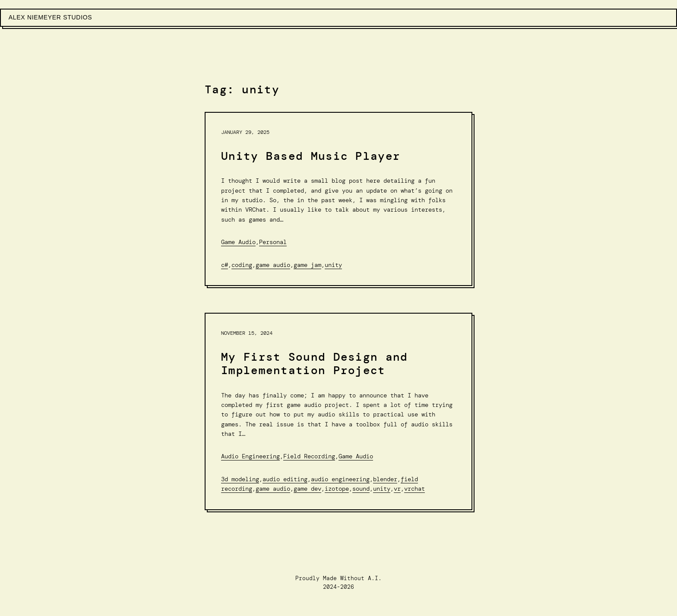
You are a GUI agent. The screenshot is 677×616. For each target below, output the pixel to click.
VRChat (414, 489)
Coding (242, 265)
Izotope (337, 489)
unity (333, 265)
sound (361, 489)
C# (225, 265)
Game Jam (307, 265)
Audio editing (285, 479)
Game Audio (238, 242)
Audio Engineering (250, 456)
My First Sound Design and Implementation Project (315, 364)
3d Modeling (240, 479)
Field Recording (309, 456)
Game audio (273, 265)
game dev (307, 489)
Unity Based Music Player (311, 156)
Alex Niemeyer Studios (51, 17)
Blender (385, 479)
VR (397, 489)
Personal (273, 242)
